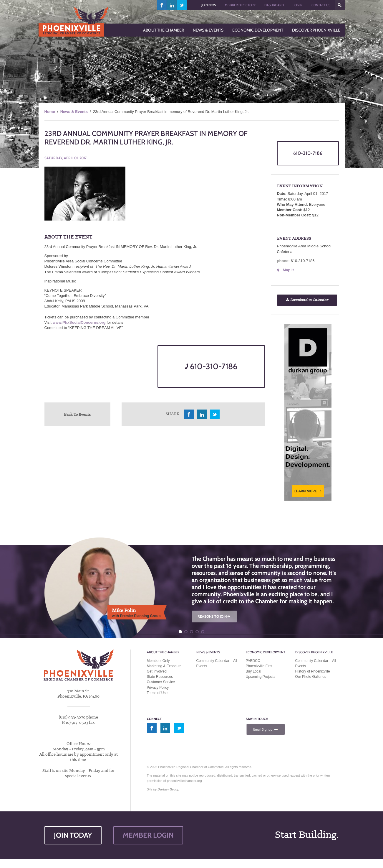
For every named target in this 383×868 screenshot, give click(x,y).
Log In (298, 5)
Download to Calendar (307, 300)
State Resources (160, 677)
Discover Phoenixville (314, 652)
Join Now (209, 5)
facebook (162, 5)
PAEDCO (253, 661)
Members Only (158, 661)
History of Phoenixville (313, 671)
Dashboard (274, 5)
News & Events (74, 112)
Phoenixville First (259, 666)
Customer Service (161, 682)
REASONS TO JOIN (214, 616)
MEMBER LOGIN (148, 835)
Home (50, 112)
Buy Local (254, 671)
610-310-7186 (211, 366)
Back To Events (77, 414)
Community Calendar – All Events (217, 663)
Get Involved (157, 671)
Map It (289, 270)
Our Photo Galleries (311, 677)
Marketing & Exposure (164, 666)
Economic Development (266, 652)
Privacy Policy (158, 688)
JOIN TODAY (73, 835)
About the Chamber (163, 652)
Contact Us (321, 5)
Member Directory (240, 5)
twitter (182, 5)
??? (340, 5)
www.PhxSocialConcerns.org (79, 322)
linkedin (172, 5)
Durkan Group (168, 789)
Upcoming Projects (261, 677)
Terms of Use (157, 693)
